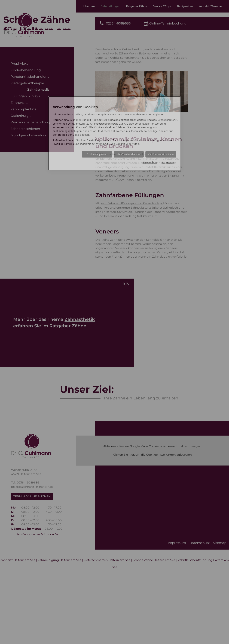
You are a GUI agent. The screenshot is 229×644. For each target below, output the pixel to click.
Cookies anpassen (97, 154)
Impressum (168, 162)
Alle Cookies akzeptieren (161, 154)
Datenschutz (150, 162)
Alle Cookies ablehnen (129, 154)
